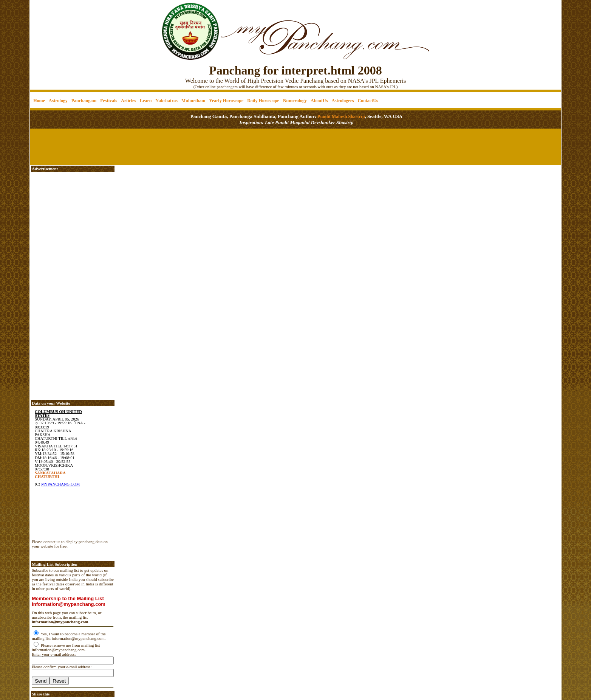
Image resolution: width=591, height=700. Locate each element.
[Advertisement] (56, 27)
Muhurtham (193, 101)
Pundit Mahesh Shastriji (340, 116)
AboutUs (319, 101)
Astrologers (343, 101)
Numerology (295, 101)
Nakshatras (166, 101)
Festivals (109, 101)
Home (39, 101)
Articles (128, 101)
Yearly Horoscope (226, 101)
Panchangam (84, 101)
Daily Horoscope (263, 101)
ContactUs (368, 101)
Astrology (58, 101)
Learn (146, 101)
